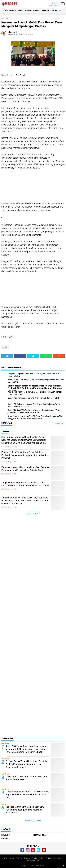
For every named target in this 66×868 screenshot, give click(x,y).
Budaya (5, 10)
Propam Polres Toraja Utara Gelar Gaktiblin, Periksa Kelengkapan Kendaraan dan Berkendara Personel (25, 455)
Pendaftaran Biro (38, 858)
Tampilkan (59, 424)
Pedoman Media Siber (54, 858)
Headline (37, 10)
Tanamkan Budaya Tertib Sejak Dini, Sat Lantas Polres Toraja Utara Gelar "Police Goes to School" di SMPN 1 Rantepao (25, 501)
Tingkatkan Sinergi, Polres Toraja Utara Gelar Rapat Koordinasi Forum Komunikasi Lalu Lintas (25, 484)
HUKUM (21, 10)
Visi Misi (20, 858)
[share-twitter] (33, 356)
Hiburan (45, 10)
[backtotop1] (64, 866)
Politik (5, 839)
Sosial (6, 18)
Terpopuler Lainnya (33, 821)
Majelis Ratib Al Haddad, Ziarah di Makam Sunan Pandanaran (26, 778)
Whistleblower (9, 858)
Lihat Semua (33, 514)
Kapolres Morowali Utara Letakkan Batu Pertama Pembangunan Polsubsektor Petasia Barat (25, 469)
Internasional (40, 835)
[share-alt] (7, 356)
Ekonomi (13, 10)
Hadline (28, 10)
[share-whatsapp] (46, 356)
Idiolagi (62, 10)
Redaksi (27, 858)
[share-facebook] (20, 356)
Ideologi (54, 10)
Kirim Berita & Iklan (33, 860)
